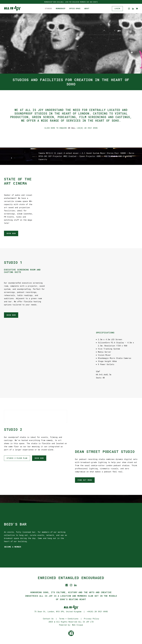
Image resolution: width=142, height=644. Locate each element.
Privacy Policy (91, 619)
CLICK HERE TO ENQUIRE (56, 128)
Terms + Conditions (69, 619)
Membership (61, 9)
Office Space (75, 9)
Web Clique (78, 625)
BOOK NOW (11, 233)
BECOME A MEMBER (13, 547)
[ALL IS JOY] (12, 9)
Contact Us (48, 619)
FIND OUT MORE (85, 480)
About (87, 9)
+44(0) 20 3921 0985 (87, 128)
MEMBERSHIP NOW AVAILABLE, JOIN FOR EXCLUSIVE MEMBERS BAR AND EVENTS (71, 2)
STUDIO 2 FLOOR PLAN (17, 458)
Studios (48, 9)
